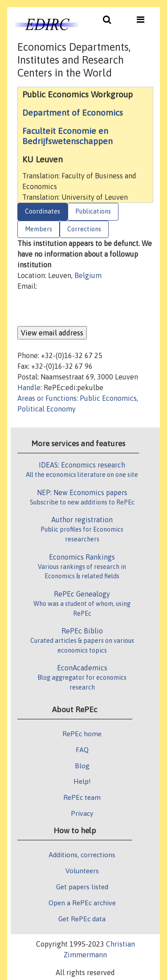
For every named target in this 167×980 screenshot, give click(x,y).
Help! (82, 781)
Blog (82, 766)
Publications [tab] (93, 211)
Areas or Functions (47, 398)
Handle (29, 387)
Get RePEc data (82, 919)
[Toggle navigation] (107, 22)
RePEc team (82, 797)
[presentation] (85, 309)
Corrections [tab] (84, 229)
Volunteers (82, 871)
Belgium (88, 275)
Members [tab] (39, 229)
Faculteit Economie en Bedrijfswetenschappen (67, 136)
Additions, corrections (82, 855)
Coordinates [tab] (43, 211)
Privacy (82, 813)
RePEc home (82, 734)
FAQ (82, 750)
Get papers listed (82, 887)
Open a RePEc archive (82, 903)
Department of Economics (73, 113)
